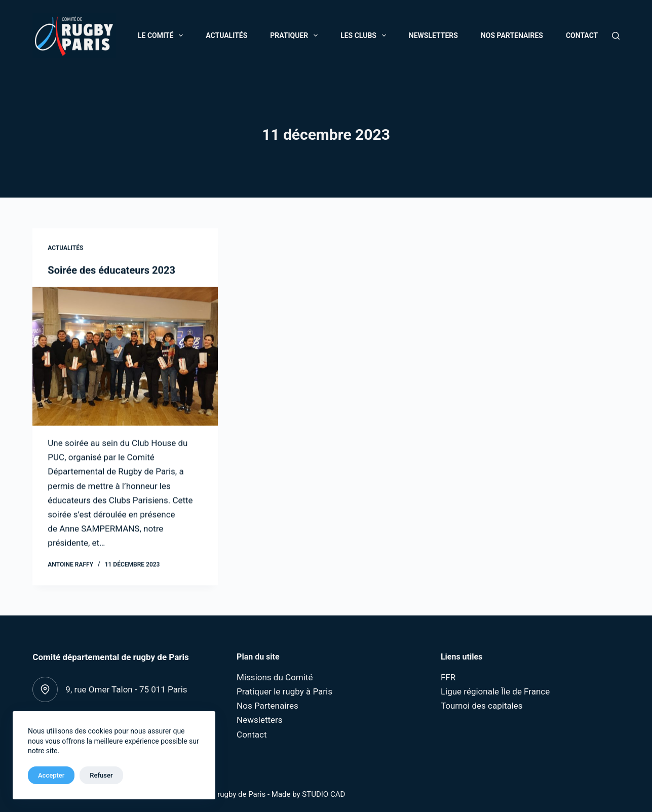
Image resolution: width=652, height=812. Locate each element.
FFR (448, 677)
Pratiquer (296, 35)
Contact (582, 35)
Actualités (226, 35)
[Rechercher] (616, 36)
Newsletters (433, 35)
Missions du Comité (275, 677)
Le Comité (162, 35)
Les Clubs (365, 35)
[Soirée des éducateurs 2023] (125, 357)
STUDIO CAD (323, 794)
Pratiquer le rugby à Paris (284, 691)
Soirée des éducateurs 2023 (111, 271)
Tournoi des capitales (482, 706)
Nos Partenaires (512, 35)
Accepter (51, 775)
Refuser (101, 775)
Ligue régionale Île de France (495, 691)
